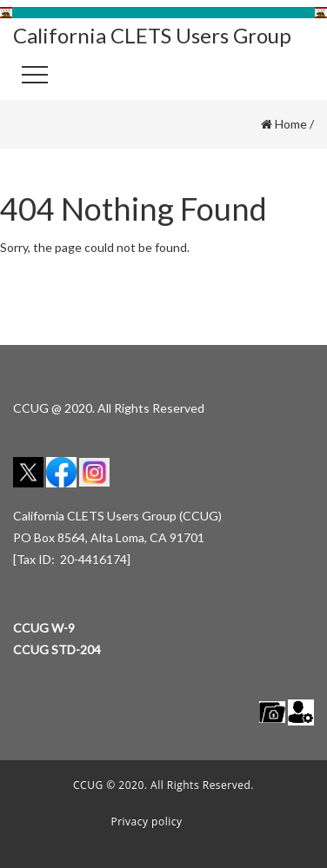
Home (291, 124)
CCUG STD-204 (57, 649)
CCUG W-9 (44, 628)
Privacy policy (146, 822)
